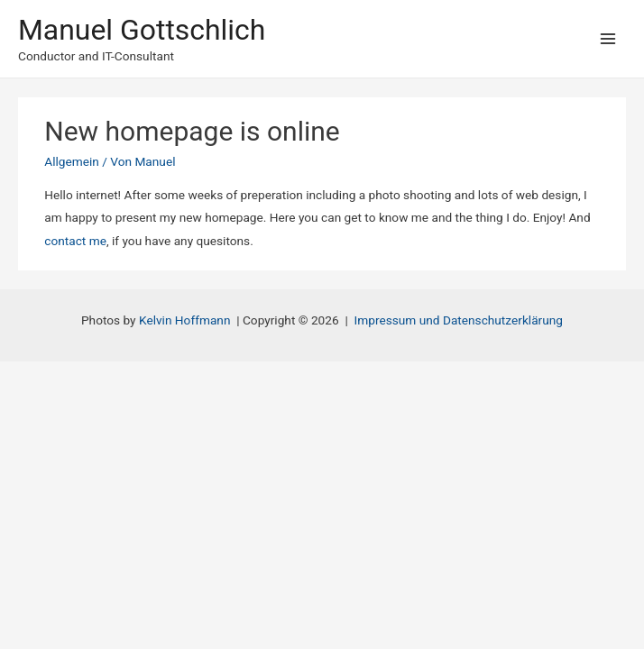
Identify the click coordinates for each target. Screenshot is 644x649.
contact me (75, 241)
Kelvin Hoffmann (184, 320)
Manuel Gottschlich (142, 30)
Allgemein (72, 161)
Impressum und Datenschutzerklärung (459, 320)
